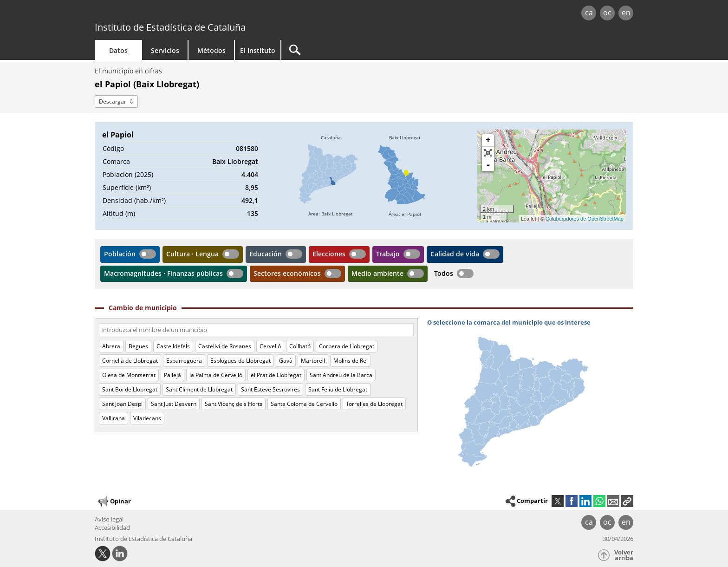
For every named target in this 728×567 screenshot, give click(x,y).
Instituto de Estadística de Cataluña (170, 27)
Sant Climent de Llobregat (199, 389)
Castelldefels (173, 346)
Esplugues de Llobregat (240, 361)
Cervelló (270, 346)
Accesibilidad (112, 528)
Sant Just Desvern (174, 404)
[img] (331, 176)
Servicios (165, 50)
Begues (138, 346)
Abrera (111, 346)
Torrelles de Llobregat (374, 404)
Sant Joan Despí (122, 404)
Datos (118, 50)
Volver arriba (624, 555)
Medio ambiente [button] (377, 273)
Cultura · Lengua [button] (192, 254)
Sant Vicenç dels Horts (234, 404)
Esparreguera (184, 361)
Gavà (286, 361)
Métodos (211, 50)
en (626, 13)
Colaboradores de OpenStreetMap (585, 219)
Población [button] (120, 254)
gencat (202, 14)
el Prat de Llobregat (276, 375)
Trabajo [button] (388, 254)
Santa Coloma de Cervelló (304, 404)
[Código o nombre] (256, 330)
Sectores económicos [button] (287, 273)
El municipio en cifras (128, 71)
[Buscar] (360, 50)
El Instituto (258, 50)
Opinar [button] (114, 502)
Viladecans (147, 418)
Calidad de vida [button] (455, 254)
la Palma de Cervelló (216, 375)
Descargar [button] (113, 101)
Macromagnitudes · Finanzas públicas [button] (163, 273)
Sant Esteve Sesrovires (270, 389)
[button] (627, 501)
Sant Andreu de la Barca (341, 375)
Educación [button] (266, 254)
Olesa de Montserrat (129, 375)
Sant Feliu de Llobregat (338, 389)
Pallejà (172, 375)
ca (589, 13)
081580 (247, 148)
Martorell (313, 361)
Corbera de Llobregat (347, 346)
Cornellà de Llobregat (130, 361)
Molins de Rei (351, 361)
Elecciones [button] (329, 254)
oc (607, 13)
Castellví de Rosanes (225, 346)
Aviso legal (109, 519)
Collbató (300, 346)
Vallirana (114, 418)
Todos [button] (444, 273)
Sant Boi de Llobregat (130, 389)
